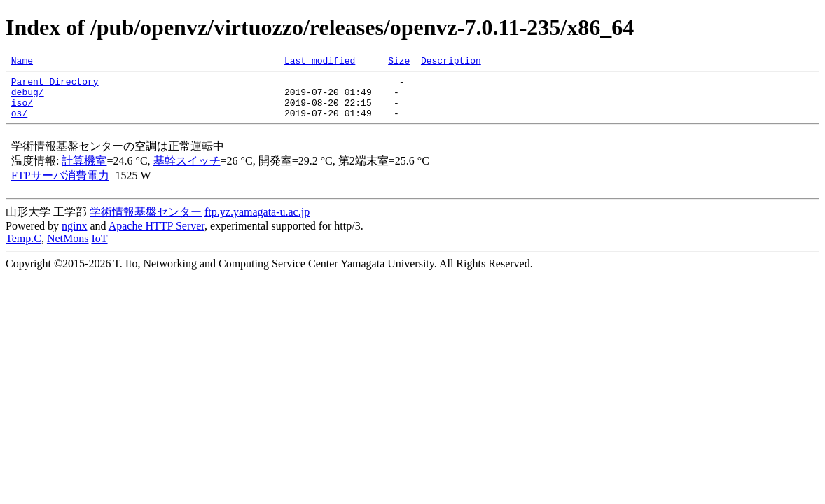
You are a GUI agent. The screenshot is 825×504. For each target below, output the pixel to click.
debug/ (28, 98)
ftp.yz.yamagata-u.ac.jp (257, 222)
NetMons (68, 249)
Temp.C (23, 249)
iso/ (22, 111)
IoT (99, 249)
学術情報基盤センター (146, 222)
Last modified (320, 62)
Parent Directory (55, 85)
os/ (19, 123)
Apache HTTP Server (157, 236)
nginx (74, 236)
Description (451, 62)
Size (399, 62)
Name (22, 62)
